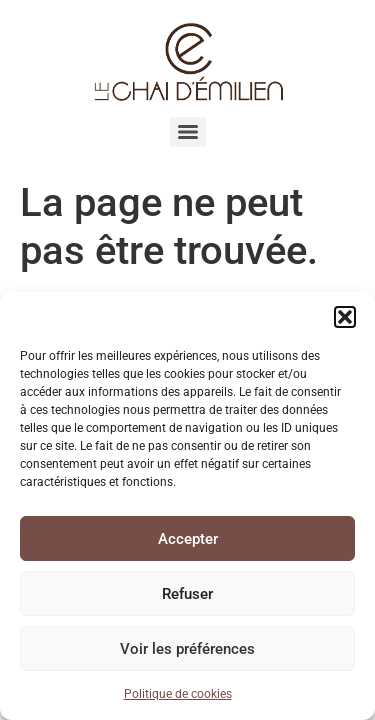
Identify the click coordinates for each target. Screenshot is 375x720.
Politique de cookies (178, 694)
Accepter (188, 539)
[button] (345, 317)
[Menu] (188, 132)
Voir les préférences (187, 649)
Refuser (187, 594)
